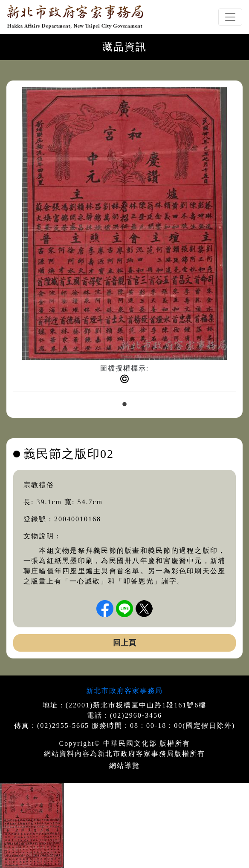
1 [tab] (124, 405)
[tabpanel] (124, 243)
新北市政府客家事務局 (124, 691)
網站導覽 (124, 766)
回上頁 (124, 643)
